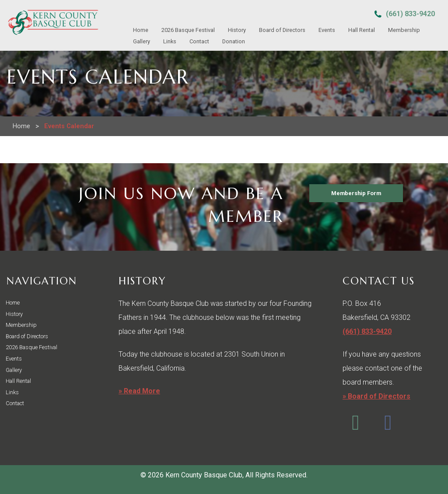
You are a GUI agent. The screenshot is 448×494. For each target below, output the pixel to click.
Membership (404, 30)
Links (170, 41)
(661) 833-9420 (410, 14)
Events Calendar (69, 126)
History (237, 30)
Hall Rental (362, 30)
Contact (199, 41)
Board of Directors (282, 30)
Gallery (142, 41)
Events (327, 30)
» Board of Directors (376, 396)
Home (141, 30)
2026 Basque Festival (188, 30)
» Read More (139, 391)
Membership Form (356, 193)
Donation (234, 41)
